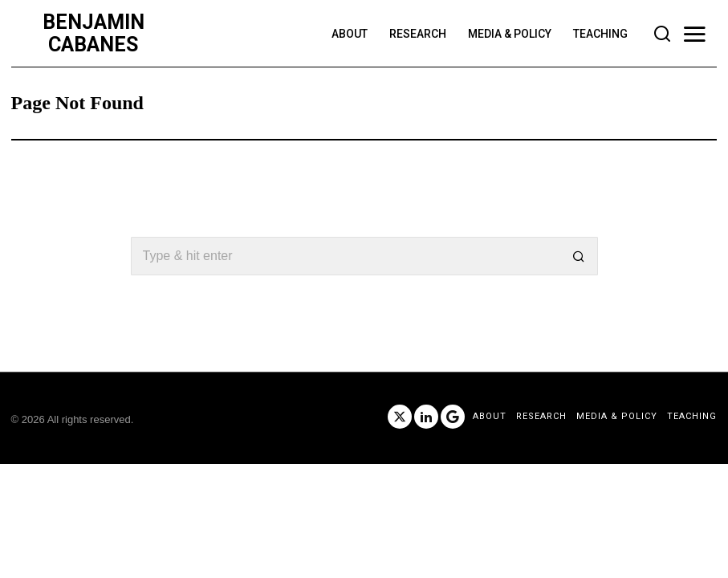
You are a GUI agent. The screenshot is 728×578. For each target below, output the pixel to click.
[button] (579, 256)
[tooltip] (400, 417)
